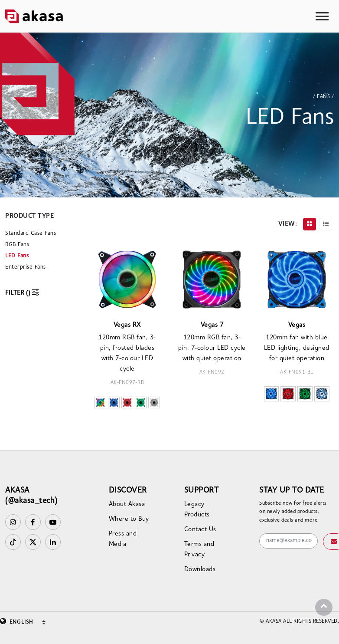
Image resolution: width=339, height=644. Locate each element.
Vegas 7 (212, 325)
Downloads (200, 570)
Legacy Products (197, 510)
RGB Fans (17, 245)
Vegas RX (127, 325)
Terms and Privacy (199, 550)
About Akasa (127, 504)
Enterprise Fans (26, 267)
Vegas (297, 325)
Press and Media (123, 539)
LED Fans (17, 256)
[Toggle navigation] (322, 16)
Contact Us (200, 530)
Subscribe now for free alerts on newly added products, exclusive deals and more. (293, 512)
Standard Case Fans (31, 233)
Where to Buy (129, 519)
